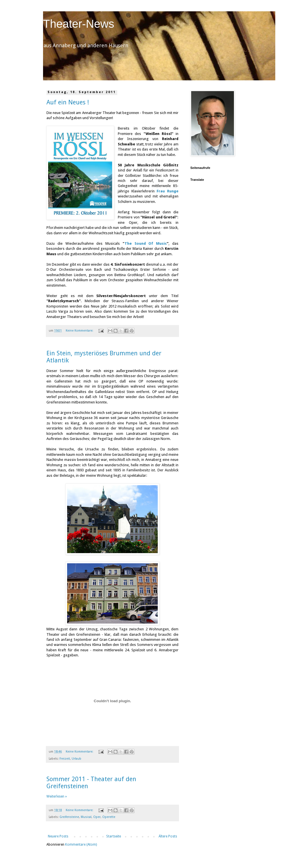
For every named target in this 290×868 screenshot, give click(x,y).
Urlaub (76, 759)
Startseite (114, 836)
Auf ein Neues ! (68, 102)
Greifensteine (69, 817)
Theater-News (79, 24)
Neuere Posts (58, 836)
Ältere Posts (168, 836)
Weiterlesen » (57, 796)
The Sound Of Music (146, 243)
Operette (109, 817)
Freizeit (65, 759)
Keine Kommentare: (80, 331)
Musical (86, 817)
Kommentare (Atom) (81, 845)
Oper (97, 817)
